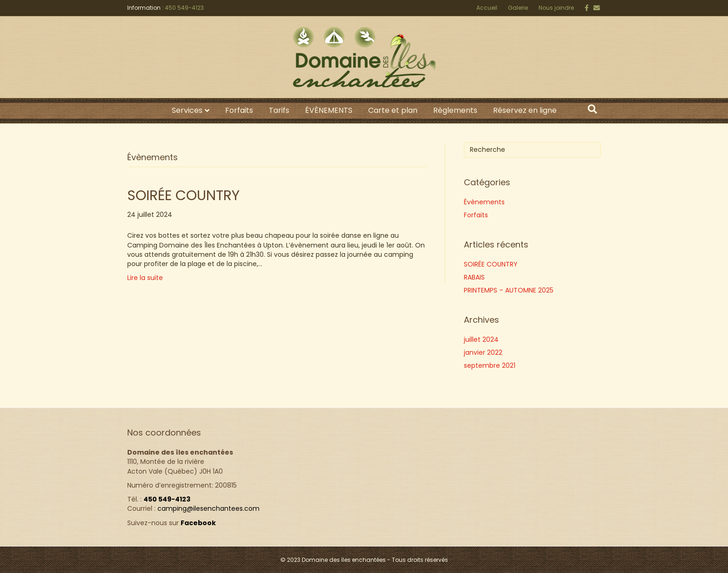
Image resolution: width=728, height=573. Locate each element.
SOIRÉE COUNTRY (183, 195)
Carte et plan (393, 110)
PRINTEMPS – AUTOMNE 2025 (509, 290)
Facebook (198, 523)
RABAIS (474, 277)
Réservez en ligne (525, 110)
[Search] (592, 109)
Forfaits (239, 110)
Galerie (518, 8)
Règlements (455, 110)
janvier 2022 (483, 352)
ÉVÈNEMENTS (329, 110)
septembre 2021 (490, 365)
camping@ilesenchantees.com (208, 508)
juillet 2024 (481, 339)
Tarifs (279, 110)
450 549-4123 (184, 8)
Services (187, 110)
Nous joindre (556, 8)
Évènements (484, 202)
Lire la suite (145, 278)
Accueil (487, 8)
